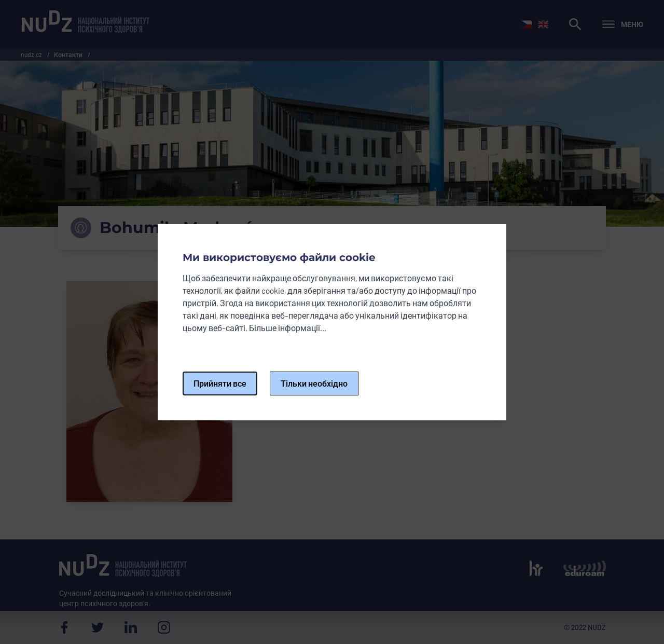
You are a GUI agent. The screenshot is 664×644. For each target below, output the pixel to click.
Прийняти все (220, 383)
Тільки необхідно (314, 383)
